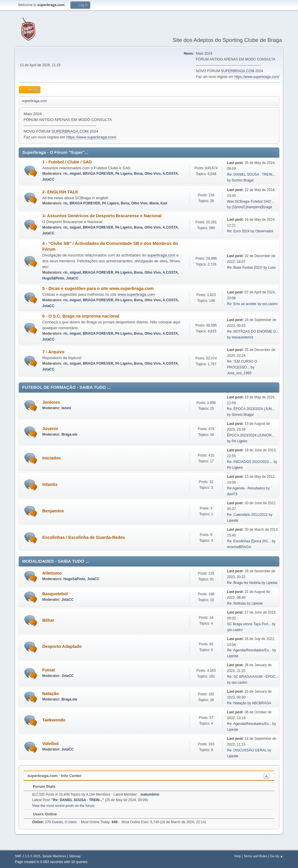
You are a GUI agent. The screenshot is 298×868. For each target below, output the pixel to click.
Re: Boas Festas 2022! (245, 268)
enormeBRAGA (239, 547)
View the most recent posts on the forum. (64, 806)
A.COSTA (170, 174)
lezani (66, 408)
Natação (50, 694)
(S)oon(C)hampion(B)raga (252, 207)
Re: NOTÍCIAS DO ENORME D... (253, 331)
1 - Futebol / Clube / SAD (67, 162)
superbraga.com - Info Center (54, 776)
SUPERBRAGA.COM (238, 71)
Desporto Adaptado (62, 646)
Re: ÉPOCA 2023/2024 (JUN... (251, 409)
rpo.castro (270, 304)
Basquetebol (55, 594)
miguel (75, 174)
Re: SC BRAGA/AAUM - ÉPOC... (253, 677)
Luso (272, 268)
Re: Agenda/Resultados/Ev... (249, 650)
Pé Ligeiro (124, 174)
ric (66, 174)
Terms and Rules (255, 856)
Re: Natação (237, 703)
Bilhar (48, 620)
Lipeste (233, 521)
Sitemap (75, 856)
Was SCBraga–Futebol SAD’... (251, 202)
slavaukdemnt (242, 337)
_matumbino (149, 794)
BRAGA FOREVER (98, 174)
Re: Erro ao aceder (242, 304)
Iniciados (52, 458)
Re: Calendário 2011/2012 (247, 515)
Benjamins (53, 511)
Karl (164, 203)
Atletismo (52, 573)
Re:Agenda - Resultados (246, 488)
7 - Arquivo (53, 352)
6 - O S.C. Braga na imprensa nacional (81, 316)
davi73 (232, 494)
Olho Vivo (152, 174)
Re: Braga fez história (244, 583)
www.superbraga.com (136, 294)
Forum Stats (41, 786)
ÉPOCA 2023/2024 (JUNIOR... (251, 435)
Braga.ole (69, 434)
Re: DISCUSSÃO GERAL (247, 750)
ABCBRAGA (261, 703)
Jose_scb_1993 (239, 373)
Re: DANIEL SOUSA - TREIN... (251, 174)
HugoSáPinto (53, 278)
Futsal (48, 670)
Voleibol (50, 744)
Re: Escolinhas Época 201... (249, 541)
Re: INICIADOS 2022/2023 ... (250, 462)
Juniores (51, 402)
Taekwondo (54, 720)
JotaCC (48, 179)
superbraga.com (161, 255)
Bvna (138, 174)
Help (237, 856)
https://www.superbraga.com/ (257, 77)
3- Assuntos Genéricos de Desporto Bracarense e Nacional (102, 216)
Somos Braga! (243, 180)
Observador (264, 231)
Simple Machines (54, 856)
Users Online (42, 814)
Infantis (50, 484)
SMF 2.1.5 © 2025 (28, 856)
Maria (154, 203)
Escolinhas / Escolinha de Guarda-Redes (84, 537)
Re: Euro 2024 (238, 231)
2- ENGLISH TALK (60, 192)
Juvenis (50, 429)
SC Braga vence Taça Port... (249, 624)
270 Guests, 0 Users (54, 822)
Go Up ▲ (277, 856)
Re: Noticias (236, 603)
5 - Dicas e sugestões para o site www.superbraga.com (98, 288)
